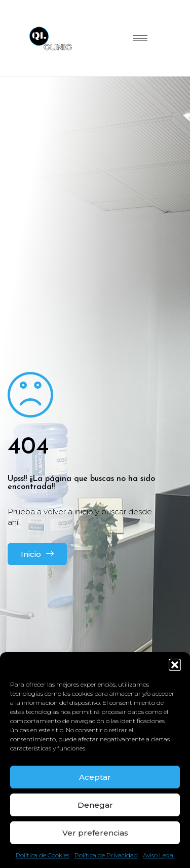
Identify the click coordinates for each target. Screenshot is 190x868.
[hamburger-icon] (140, 38)
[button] (175, 665)
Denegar (95, 805)
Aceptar (95, 777)
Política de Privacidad (106, 855)
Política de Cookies (43, 855)
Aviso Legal (159, 855)
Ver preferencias (95, 833)
